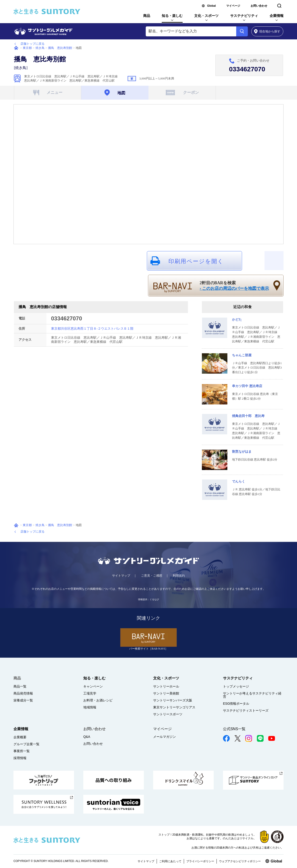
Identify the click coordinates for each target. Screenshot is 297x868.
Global (211, 6)
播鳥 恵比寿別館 (60, 48)
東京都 (27, 48)
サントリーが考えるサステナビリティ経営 (252, 695)
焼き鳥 (40, 48)
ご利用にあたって (170, 861)
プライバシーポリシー (200, 861)
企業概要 (20, 737)
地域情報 (90, 707)
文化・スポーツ (206, 16)
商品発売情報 (23, 693)
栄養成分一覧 (23, 700)
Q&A (87, 737)
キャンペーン (93, 686)
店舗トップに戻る (32, 44)
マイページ (233, 6)
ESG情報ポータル (236, 704)
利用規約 (179, 576)
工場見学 (90, 693)
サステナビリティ (244, 16)
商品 (147, 16)
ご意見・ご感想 (152, 576)
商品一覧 (20, 686)
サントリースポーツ (168, 714)
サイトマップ (121, 576)
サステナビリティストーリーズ (246, 710)
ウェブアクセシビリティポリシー (240, 861)
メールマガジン (165, 737)
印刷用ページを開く (196, 261)
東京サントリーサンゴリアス (174, 707)
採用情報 (20, 758)
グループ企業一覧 (26, 744)
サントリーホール (166, 686)
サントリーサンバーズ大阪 (173, 700)
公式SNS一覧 (234, 729)
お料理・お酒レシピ (98, 700)
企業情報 (277, 16)
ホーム (16, 48)
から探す (267, 31)
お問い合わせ (259, 6)
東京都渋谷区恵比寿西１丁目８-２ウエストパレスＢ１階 (92, 329)
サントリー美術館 (166, 693)
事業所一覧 (22, 751)
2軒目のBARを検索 (234, 286)
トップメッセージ (236, 686)
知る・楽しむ (172, 16)
